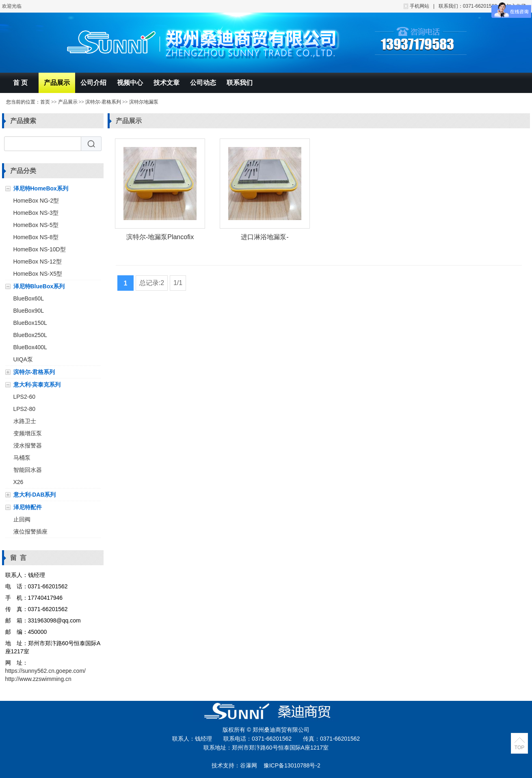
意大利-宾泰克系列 (37, 385)
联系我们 (240, 83)
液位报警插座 (30, 532)
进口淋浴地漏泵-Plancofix (265, 239)
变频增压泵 (28, 433)
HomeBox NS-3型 (36, 213)
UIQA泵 (23, 359)
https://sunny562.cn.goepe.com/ (45, 671)
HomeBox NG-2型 (36, 201)
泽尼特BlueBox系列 (39, 286)
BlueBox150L (30, 323)
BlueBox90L (29, 311)
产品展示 (57, 83)
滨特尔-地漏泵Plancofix (160, 237)
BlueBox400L (30, 347)
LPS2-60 (24, 397)
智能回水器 (28, 470)
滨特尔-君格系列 (103, 102)
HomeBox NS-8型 (36, 237)
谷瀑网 (249, 765)
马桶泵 (22, 458)
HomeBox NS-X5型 (38, 274)
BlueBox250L (30, 335)
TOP (519, 748)
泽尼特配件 (28, 507)
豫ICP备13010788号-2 (292, 765)
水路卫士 (25, 421)
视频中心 (130, 83)
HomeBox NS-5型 (36, 225)
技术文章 (167, 83)
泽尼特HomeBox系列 (41, 188)
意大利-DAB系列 (35, 495)
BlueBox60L (29, 298)
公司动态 (203, 83)
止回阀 (22, 519)
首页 (45, 102)
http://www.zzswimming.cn (38, 679)
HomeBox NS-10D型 (40, 249)
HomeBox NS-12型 (38, 261)
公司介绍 (93, 83)
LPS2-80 (24, 409)
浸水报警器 (28, 445)
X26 (18, 482)
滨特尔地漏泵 (144, 102)
